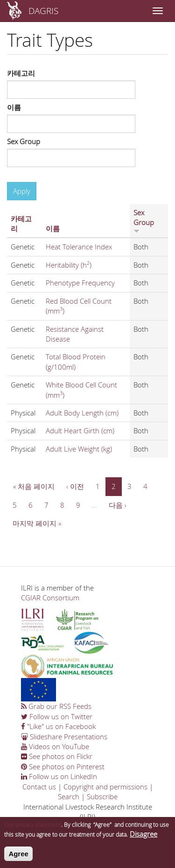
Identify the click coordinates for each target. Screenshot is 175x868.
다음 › (118, 505)
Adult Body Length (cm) (82, 413)
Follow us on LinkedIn (59, 776)
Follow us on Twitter (57, 716)
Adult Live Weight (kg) (79, 449)
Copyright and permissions (105, 787)
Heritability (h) (69, 265)
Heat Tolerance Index (79, 247)
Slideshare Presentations (64, 737)
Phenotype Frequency (80, 283)
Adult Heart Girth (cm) (80, 430)
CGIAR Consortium (50, 598)
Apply (22, 191)
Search (69, 796)
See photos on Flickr (57, 756)
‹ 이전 (75, 486)
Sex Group (24, 141)
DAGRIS (43, 11)
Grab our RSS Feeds (56, 706)
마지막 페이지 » (37, 523)
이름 (14, 107)
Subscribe (102, 796)
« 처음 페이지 (34, 486)
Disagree (143, 839)
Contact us (39, 787)
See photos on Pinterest (63, 766)
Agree (18, 859)
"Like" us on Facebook (58, 726)
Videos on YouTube (55, 746)
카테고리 (21, 73)
